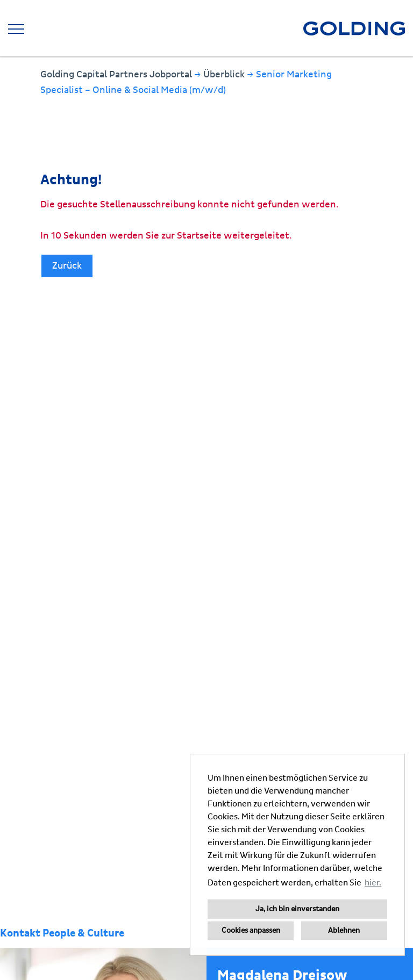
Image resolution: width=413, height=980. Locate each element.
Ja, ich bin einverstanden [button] (297, 909)
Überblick (225, 74)
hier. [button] (373, 883)
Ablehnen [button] (344, 931)
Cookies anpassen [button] (251, 931)
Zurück (67, 266)
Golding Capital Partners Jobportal (117, 74)
